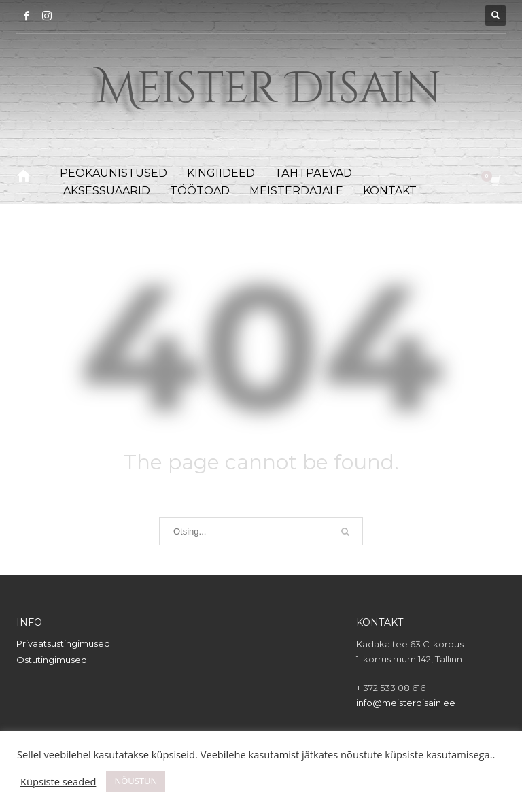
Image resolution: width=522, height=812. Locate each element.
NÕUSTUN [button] (136, 781)
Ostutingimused (52, 660)
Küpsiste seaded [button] (58, 781)
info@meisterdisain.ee (406, 703)
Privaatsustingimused (63, 643)
